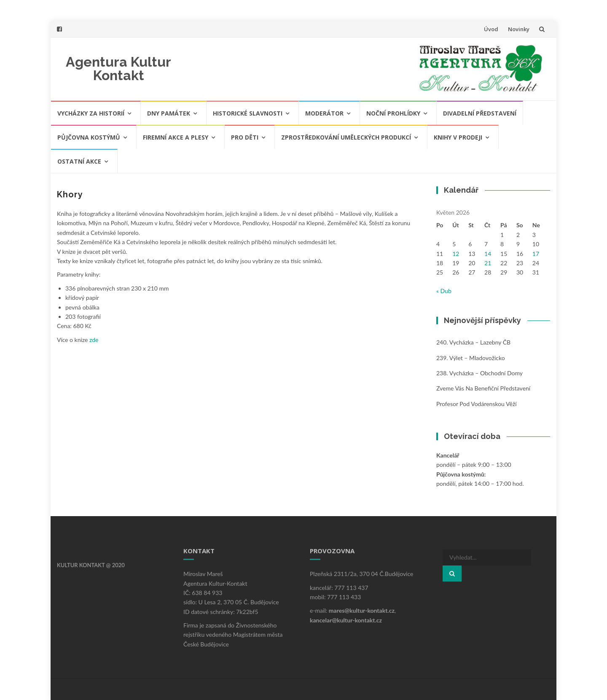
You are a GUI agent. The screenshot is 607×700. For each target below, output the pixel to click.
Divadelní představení (480, 113)
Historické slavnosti (248, 113)
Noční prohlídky (393, 113)
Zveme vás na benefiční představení (483, 388)
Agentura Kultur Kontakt (118, 69)
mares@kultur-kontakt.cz (362, 610)
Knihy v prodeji (458, 137)
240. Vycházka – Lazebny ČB (473, 342)
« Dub (444, 291)
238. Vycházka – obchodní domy (479, 373)
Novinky (519, 29)
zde (93, 340)
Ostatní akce (79, 161)
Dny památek (169, 113)
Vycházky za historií (91, 113)
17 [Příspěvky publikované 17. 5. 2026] (536, 254)
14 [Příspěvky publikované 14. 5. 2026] (488, 254)
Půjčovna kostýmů (89, 137)
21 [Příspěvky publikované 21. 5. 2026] (488, 263)
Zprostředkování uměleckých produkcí (346, 137)
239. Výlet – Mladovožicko (471, 358)
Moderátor (324, 113)
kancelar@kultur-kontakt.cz (346, 620)
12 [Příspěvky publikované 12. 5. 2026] (456, 254)
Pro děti (245, 137)
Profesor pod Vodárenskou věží (477, 404)
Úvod (491, 29)
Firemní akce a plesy (176, 137)
